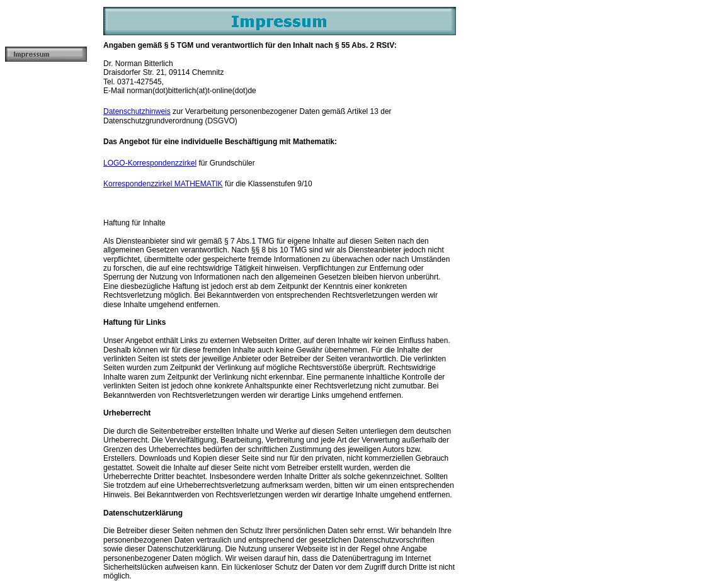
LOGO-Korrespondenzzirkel (150, 163)
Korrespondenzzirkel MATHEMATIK (163, 184)
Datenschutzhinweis (137, 111)
